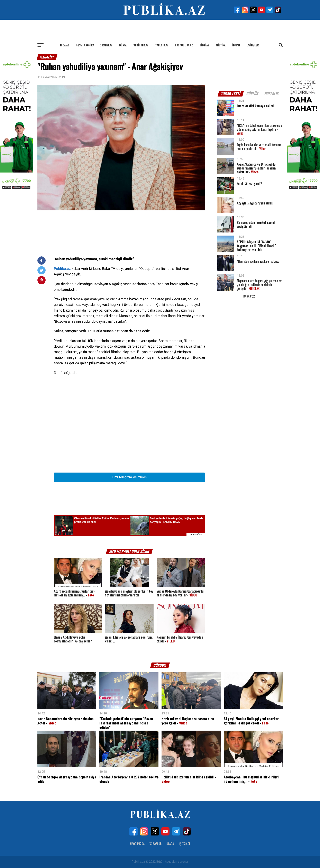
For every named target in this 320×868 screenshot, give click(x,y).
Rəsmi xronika (85, 45)
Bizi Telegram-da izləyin (129, 477)
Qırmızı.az (106, 45)
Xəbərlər (156, 844)
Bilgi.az (204, 45)
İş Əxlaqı (184, 844)
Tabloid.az (162, 45)
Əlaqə (170, 844)
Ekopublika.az (184, 45)
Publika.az (62, 269)
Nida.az (65, 45)
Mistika (221, 45)
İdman (236, 45)
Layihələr (253, 45)
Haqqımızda (137, 844)
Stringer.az (141, 45)
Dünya (123, 45)
